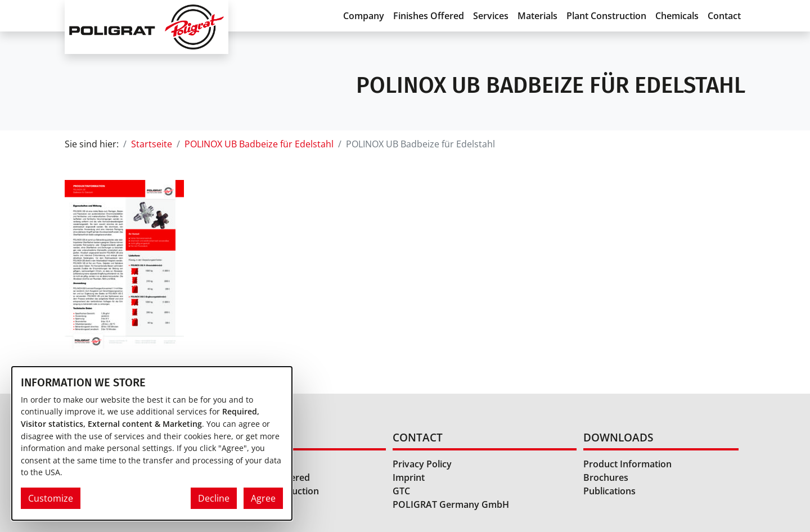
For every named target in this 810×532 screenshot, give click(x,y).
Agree (263, 498)
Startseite (152, 144)
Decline (214, 498)
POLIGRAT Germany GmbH (451, 504)
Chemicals (677, 16)
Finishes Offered (429, 16)
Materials (537, 16)
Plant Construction (606, 16)
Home (255, 437)
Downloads (618, 437)
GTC (401, 491)
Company (364, 16)
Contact (724, 16)
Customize (51, 498)
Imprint (409, 477)
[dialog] (152, 443)
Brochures (606, 477)
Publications (609, 491)
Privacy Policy (422, 464)
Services (491, 16)
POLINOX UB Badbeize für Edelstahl (259, 144)
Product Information (627, 464)
